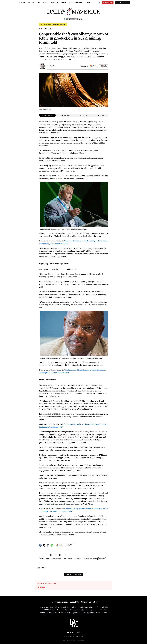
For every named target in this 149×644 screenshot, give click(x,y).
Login (122, 3)
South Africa (55, 555)
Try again (41, 587)
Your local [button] (62, 3)
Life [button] (71, 3)
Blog (95, 602)
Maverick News (65, 555)
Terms (78, 632)
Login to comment (74, 575)
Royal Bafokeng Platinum (90, 559)
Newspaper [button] (79, 3)
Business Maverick (45, 555)
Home (23, 3)
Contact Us (86, 602)
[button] (93, 66)
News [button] (45, 3)
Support (108, 3)
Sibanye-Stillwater (57, 559)
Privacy (70, 632)
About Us (74, 602)
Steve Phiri (102, 559)
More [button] (89, 3)
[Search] (99, 3)
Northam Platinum (45, 559)
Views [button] (52, 3)
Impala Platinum (68, 559)
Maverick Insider (60, 602)
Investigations (34, 3)
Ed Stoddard (53, 66)
